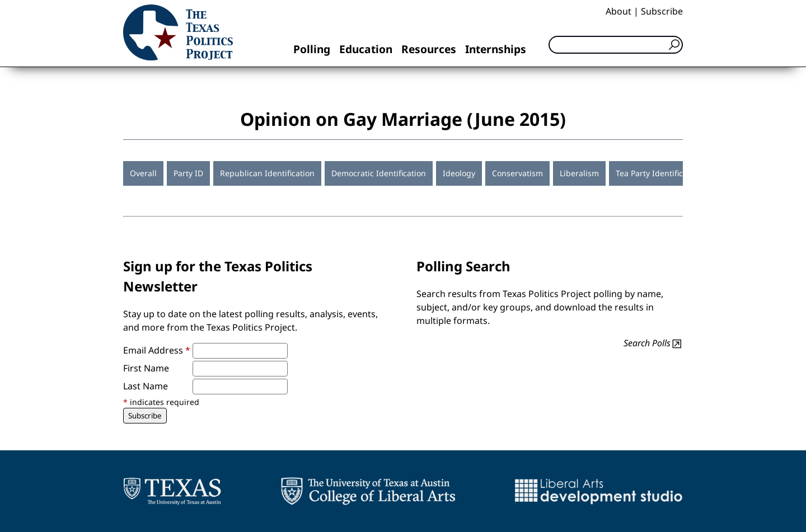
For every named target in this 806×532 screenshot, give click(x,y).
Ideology (459, 173)
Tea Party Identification (659, 173)
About (618, 11)
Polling (312, 49)
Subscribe (662, 11)
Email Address (157, 350)
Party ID (188, 173)
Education (366, 49)
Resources (429, 49)
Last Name (146, 386)
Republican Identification (267, 173)
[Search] (616, 45)
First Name (146, 368)
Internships (496, 49)
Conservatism (517, 173)
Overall (143, 173)
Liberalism (579, 173)
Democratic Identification (379, 173)
